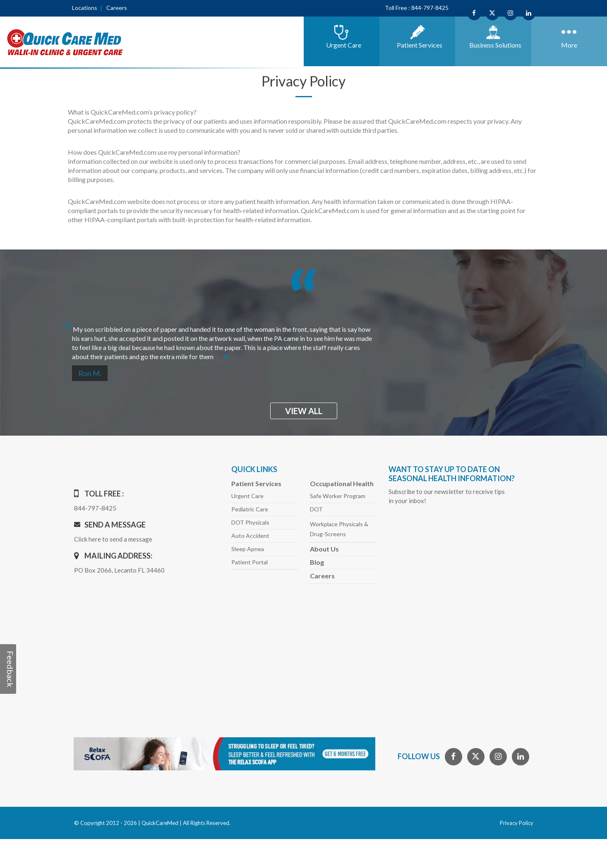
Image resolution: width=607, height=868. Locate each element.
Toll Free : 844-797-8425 (417, 8)
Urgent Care (247, 496)
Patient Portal (250, 562)
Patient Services (256, 483)
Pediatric (250, 509)
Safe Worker (338, 496)
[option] (304, 339)
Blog (317, 562)
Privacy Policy (517, 823)
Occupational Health (342, 483)
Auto (250, 536)
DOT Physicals (250, 522)
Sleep (248, 549)
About (324, 549)
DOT (316, 509)
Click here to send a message (113, 539)
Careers (117, 8)
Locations (85, 8)
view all (304, 411)
